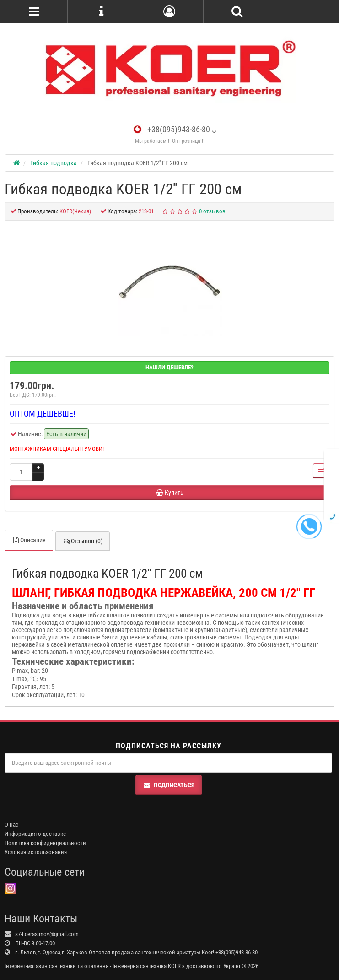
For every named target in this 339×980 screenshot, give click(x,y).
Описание (29, 540)
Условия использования (36, 852)
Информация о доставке (35, 834)
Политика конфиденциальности (45, 843)
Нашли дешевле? (169, 367)
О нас (11, 825)
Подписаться (169, 785)
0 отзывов (212, 211)
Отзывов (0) (83, 541)
